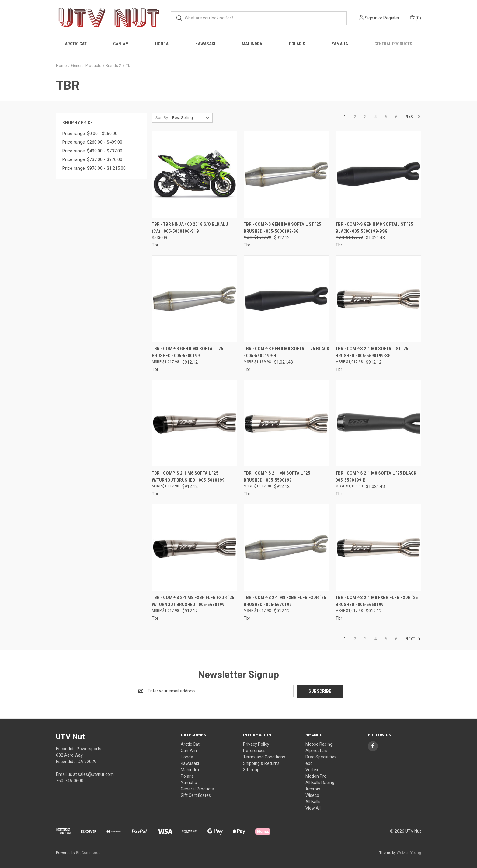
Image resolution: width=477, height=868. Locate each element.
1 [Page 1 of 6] (345, 117)
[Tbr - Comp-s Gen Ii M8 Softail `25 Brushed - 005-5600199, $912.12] (195, 299)
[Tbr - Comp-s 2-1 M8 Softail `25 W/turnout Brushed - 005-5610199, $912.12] (195, 423)
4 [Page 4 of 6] (376, 117)
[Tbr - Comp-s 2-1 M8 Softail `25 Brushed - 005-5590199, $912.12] (286, 423)
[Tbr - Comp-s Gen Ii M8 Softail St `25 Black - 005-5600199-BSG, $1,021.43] (378, 174)
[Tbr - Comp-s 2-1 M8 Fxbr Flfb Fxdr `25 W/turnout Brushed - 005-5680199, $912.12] (195, 547)
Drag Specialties (321, 757)
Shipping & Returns (261, 763)
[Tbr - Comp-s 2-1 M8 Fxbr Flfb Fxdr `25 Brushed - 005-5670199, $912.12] (286, 547)
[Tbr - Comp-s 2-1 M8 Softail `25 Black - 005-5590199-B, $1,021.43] (378, 423)
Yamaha (340, 44)
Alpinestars (316, 750)
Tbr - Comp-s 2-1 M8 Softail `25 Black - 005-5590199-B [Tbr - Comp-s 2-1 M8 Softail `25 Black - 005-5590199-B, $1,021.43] (377, 477)
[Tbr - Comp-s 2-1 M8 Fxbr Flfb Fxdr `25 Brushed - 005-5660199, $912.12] (378, 547)
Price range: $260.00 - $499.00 (92, 142)
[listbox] (192, 118)
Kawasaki (205, 44)
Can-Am (121, 44)
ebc (309, 763)
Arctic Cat (76, 44)
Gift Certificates (196, 795)
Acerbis (313, 789)
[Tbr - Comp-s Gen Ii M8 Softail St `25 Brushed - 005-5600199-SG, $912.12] (286, 174)
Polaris (297, 44)
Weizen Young (409, 852)
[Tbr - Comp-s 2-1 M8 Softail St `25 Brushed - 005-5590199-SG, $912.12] (378, 299)
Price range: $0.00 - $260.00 (90, 134)
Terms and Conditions (264, 757)
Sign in (371, 18)
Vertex (312, 769)
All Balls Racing (320, 782)
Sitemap (251, 769)
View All (313, 808)
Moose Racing (319, 744)
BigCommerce (88, 852)
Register (391, 18)
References (254, 750)
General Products (393, 44)
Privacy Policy (256, 744)
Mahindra (252, 44)
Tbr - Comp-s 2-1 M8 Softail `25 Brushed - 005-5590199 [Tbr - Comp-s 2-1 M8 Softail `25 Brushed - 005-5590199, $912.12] (277, 477)
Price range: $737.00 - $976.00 (92, 159)
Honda (162, 44)
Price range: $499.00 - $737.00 (92, 151)
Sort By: (162, 118)
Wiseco (312, 795)
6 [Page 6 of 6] (396, 117)
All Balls (313, 801)
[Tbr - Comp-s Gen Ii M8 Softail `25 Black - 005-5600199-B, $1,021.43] (286, 299)
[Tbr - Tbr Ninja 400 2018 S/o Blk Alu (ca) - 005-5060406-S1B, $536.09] (195, 174)
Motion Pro (316, 776)
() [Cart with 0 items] (415, 18)
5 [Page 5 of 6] (386, 117)
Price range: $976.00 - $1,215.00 (94, 168)
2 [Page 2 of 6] (355, 117)
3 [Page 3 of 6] (365, 117)
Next (413, 117)
